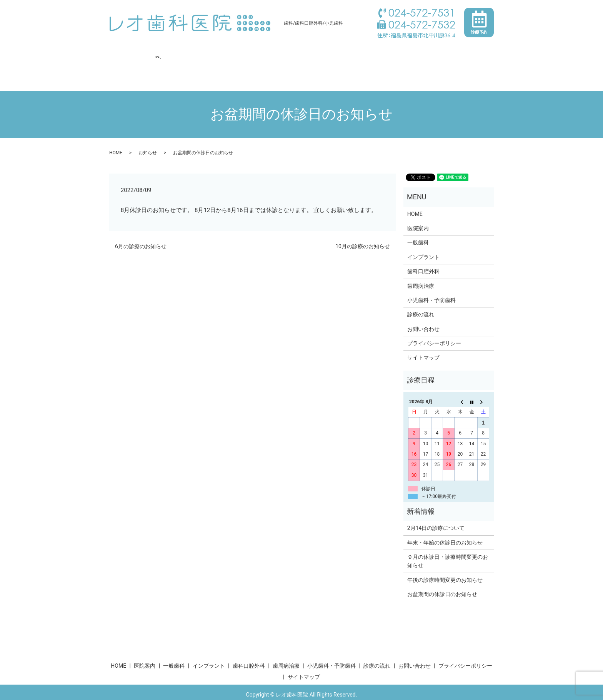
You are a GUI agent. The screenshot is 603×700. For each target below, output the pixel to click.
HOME (122, 52)
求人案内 (437, 52)
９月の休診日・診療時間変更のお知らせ (448, 546)
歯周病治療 (305, 52)
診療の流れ (402, 52)
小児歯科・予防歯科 (353, 52)
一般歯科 (184, 52)
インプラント (222, 52)
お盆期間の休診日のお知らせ (442, 580)
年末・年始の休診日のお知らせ (445, 528)
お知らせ (148, 138)
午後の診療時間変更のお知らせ (445, 565)
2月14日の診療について (436, 513)
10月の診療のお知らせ (363, 231)
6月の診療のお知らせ (141, 231)
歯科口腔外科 (265, 52)
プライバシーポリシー (434, 329)
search (161, 64)
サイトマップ (423, 343)
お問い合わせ (131, 64)
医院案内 (152, 52)
